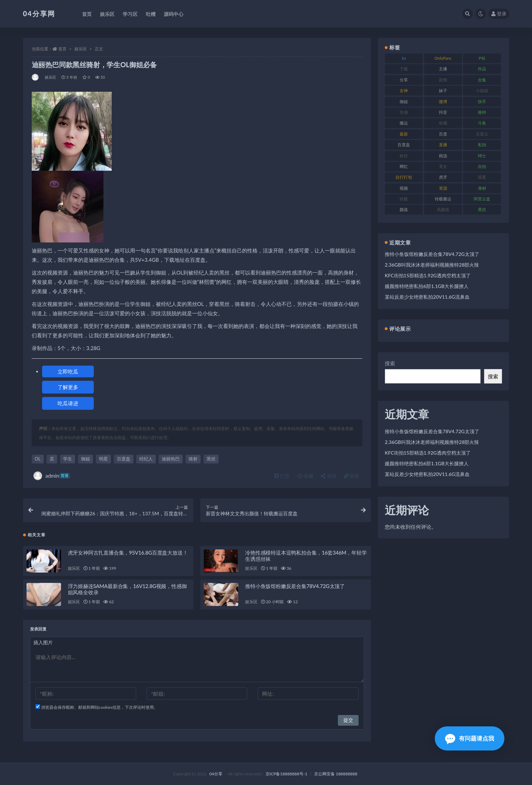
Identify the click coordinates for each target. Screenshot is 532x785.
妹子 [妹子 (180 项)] (443, 91)
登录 (499, 14)
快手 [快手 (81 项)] (482, 102)
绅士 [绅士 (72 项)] (482, 156)
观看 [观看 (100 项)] (482, 177)
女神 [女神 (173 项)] (404, 91)
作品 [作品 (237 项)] (482, 69)
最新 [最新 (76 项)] (404, 134)
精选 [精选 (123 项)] (443, 156)
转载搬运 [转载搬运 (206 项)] (443, 199)
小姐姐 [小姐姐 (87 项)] (482, 91)
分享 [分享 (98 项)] (404, 80)
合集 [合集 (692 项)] (482, 80)
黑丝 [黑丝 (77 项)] (482, 210)
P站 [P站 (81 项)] (482, 58)
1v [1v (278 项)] (404, 58)
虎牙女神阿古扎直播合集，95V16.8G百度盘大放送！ (128, 553)
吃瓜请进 (68, 403)
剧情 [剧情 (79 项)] (443, 80)
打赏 (282, 476)
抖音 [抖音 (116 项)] (443, 112)
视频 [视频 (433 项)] (404, 188)
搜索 (390, 363)
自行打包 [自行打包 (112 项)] (404, 177)
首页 (62, 49)
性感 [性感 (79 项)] (404, 112)
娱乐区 (81, 49)
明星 (103, 459)
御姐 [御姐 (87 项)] (404, 102)
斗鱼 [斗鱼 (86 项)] (482, 123)
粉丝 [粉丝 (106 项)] (404, 156)
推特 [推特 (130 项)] (482, 112)
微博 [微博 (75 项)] (443, 102)
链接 (352, 476)
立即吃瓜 (68, 371)
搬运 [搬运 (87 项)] (404, 123)
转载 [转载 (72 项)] (404, 199)
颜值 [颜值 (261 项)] (404, 210)
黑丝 (211, 459)
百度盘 (124, 459)
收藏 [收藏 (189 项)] (443, 123)
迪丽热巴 (171, 459)
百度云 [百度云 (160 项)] (482, 134)
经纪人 (146, 459)
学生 (68, 459)
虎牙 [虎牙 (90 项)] (443, 177)
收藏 (305, 476)
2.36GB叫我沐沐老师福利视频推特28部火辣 (432, 265)
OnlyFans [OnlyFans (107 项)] (443, 58)
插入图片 (43, 642)
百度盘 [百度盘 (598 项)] (404, 145)
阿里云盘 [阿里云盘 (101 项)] (482, 199)
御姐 (86, 459)
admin (52, 476)
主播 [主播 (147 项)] (443, 69)
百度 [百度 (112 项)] (443, 134)
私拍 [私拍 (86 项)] (482, 145)
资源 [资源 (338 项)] (443, 188)
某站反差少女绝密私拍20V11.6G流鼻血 (427, 297)
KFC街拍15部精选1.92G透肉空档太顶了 (428, 275)
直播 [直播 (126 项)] (443, 145)
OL (38, 459)
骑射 (193, 459)
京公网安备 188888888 (336, 774)
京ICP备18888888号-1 (287, 774)
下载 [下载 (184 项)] (404, 69)
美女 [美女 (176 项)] (443, 166)
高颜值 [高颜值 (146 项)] (443, 210)
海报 (329, 476)
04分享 (216, 774)
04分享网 (39, 13)
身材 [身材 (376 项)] (482, 188)
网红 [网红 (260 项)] (404, 166)
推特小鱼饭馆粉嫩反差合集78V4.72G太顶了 (295, 586)
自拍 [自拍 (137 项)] (482, 166)
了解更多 (68, 387)
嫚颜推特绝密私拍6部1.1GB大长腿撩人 (427, 286)
